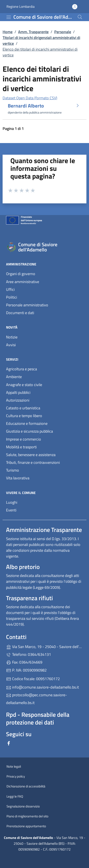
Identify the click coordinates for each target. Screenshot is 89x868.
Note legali (14, 766)
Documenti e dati (20, 313)
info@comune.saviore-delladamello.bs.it (42, 687)
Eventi (11, 510)
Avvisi (11, 345)
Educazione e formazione (27, 423)
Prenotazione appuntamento (26, 826)
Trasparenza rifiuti (29, 598)
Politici (12, 297)
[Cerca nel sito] (80, 17)
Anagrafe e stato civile (24, 385)
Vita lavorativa (18, 478)
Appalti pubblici (18, 392)
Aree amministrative (23, 282)
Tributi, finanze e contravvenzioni (33, 462)
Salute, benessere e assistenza (31, 455)
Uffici (10, 289)
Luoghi (12, 502)
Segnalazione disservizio (23, 806)
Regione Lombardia (21, 7)
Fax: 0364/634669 (24, 662)
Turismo (13, 470)
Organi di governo (21, 274)
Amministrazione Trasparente (44, 530)
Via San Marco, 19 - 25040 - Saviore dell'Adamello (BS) (44, 646)
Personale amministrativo (27, 305)
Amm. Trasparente (33, 32)
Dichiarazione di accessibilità (26, 786)
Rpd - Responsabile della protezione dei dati (38, 718)
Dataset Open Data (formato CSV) (30, 98)
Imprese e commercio (24, 439)
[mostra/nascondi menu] (9, 17)
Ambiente (14, 377)
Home (8, 32)
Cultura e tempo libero (24, 416)
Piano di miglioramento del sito (27, 816)
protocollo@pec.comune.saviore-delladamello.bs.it (37, 699)
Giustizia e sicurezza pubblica (29, 431)
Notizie (12, 337)
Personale (63, 32)
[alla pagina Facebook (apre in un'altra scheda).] (9, 743)
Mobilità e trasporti (21, 447)
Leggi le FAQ (15, 796)
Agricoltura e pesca (21, 369)
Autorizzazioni (18, 400)
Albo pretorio (23, 567)
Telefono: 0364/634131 (29, 654)
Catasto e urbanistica (23, 408)
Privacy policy (16, 776)
